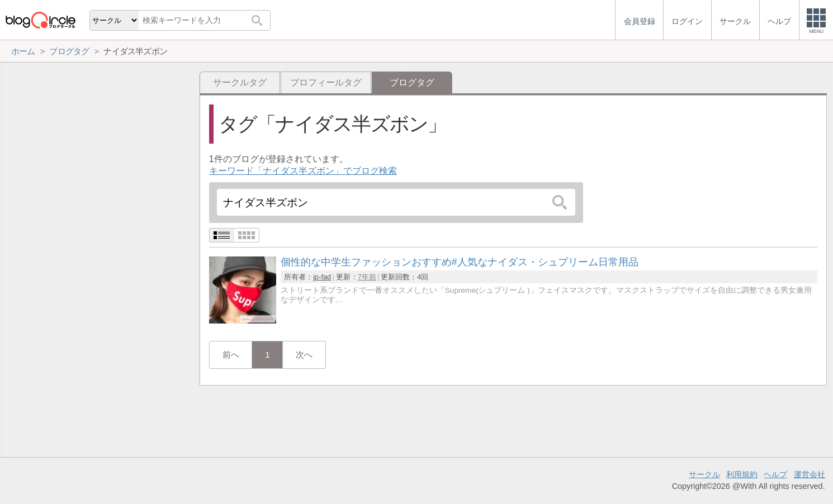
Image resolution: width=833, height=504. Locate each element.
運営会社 (810, 474)
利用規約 (742, 474)
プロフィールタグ (326, 82)
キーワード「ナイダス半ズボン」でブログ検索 (303, 171)
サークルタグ (240, 82)
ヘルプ (775, 474)
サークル (704, 474)
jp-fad (322, 277)
